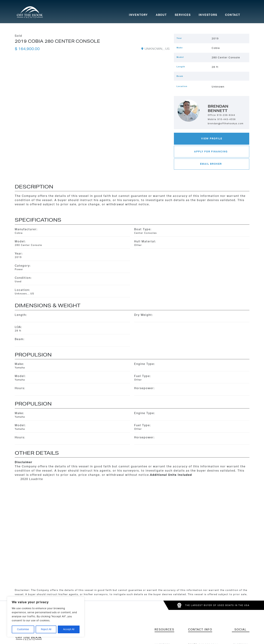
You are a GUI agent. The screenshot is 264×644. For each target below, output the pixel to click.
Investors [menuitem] (208, 15)
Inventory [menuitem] (138, 15)
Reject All (46, 629)
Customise (23, 629)
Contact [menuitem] (233, 15)
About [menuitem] (161, 15)
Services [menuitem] (183, 15)
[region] (46, 617)
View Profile (212, 139)
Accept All (69, 629)
